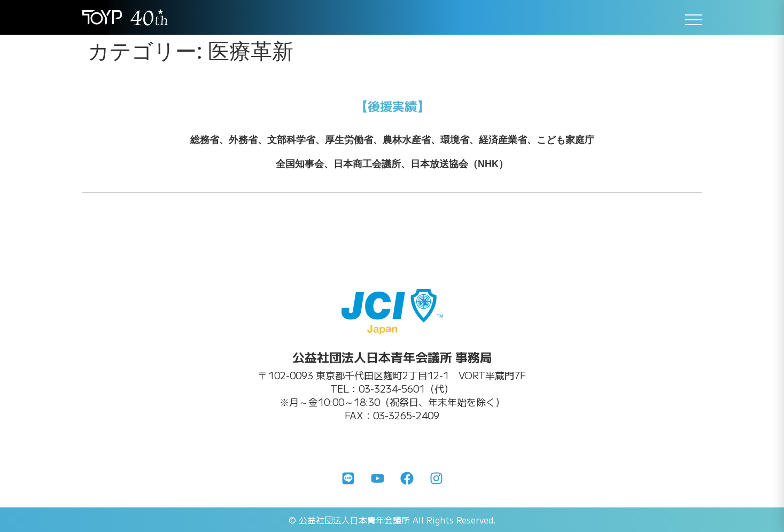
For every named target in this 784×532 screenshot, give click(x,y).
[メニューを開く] (694, 20)
